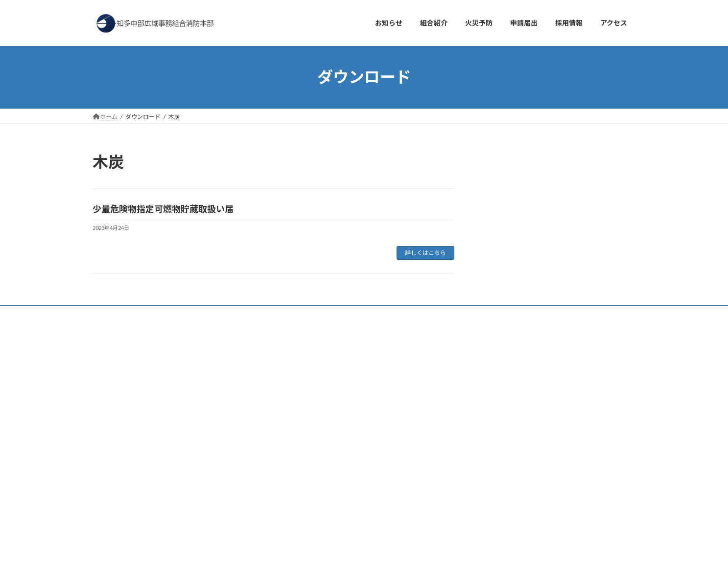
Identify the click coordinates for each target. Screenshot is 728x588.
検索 (235, 356)
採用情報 (198, 314)
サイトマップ (325, 314)
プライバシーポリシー (258, 314)
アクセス (156, 314)
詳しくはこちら (425, 253)
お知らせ (114, 314)
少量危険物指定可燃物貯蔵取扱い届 (163, 209)
